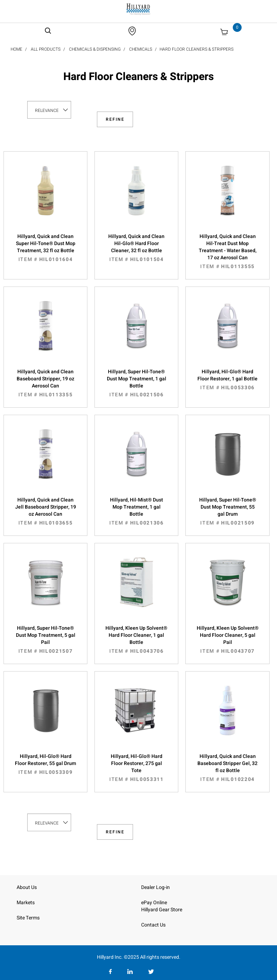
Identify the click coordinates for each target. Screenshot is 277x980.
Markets (26, 903)
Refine (115, 119)
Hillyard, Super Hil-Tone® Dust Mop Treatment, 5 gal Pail (45, 640)
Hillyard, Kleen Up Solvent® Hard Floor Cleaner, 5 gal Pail (227, 640)
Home (16, 49)
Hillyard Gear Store (162, 910)
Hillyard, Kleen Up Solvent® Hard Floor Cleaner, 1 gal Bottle (136, 640)
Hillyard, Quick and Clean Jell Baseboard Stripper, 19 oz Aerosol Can (45, 511)
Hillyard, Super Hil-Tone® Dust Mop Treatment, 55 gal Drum (227, 511)
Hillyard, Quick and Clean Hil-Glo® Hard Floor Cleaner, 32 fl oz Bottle (136, 248)
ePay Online (154, 903)
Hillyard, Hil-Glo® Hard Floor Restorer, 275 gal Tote (136, 768)
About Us (27, 887)
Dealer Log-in (155, 887)
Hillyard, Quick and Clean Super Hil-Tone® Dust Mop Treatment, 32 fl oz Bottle (45, 248)
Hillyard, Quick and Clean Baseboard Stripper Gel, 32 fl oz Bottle (227, 768)
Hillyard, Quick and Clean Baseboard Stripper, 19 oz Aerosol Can (45, 383)
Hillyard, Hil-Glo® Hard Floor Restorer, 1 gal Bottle (227, 380)
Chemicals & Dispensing (95, 49)
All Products (46, 49)
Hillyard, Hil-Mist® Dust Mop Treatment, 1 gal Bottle (136, 511)
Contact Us (153, 925)
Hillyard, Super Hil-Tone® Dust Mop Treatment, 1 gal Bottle (136, 383)
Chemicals (141, 49)
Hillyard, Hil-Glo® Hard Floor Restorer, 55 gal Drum (45, 764)
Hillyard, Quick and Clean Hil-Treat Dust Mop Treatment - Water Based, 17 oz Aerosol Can (227, 251)
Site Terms (28, 918)
